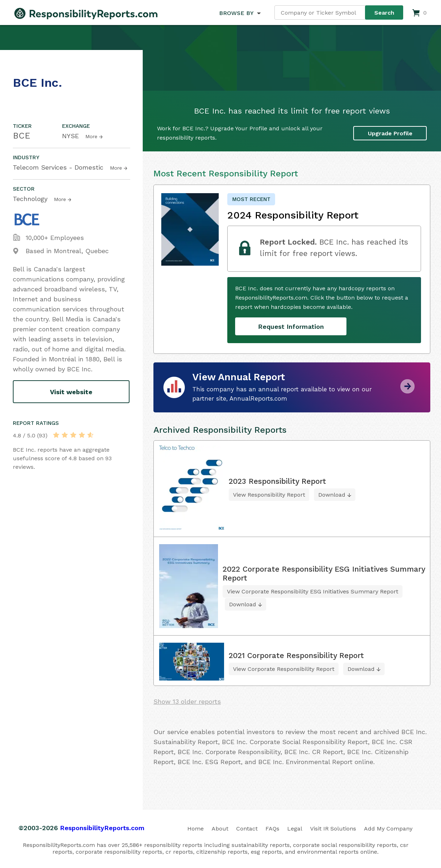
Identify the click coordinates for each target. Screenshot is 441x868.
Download (332, 495)
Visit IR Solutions (333, 829)
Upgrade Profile (390, 133)
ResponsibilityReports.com (102, 828)
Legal (295, 829)
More (91, 136)
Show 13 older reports (187, 701)
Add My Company (388, 829)
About (220, 829)
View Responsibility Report (269, 495)
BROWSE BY (236, 13)
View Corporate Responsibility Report (284, 669)
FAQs (272, 829)
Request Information (291, 327)
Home (196, 829)
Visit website (71, 392)
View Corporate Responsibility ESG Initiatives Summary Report (313, 591)
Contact (247, 829)
